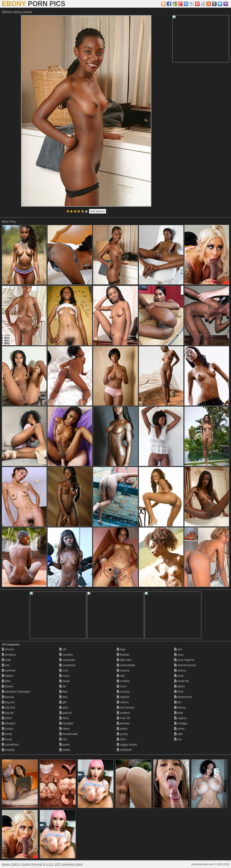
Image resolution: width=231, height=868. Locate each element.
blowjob (9, 723)
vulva (179, 729)
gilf (63, 702)
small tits (182, 681)
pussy (122, 734)
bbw (6, 681)
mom (122, 686)
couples (66, 655)
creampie (67, 660)
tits (178, 702)
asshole (9, 670)
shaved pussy (185, 665)
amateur (9, 655)
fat (63, 686)
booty (7, 734)
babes (8, 676)
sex (178, 649)
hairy (64, 718)
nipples (123, 697)
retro (121, 739)
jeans (65, 745)
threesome (183, 697)
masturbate (126, 665)
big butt (8, 707)
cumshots (67, 665)
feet (63, 692)
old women (126, 707)
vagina (180, 718)
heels (65, 729)
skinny (180, 670)
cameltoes (10, 745)
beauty (8, 697)
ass (6, 665)
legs (121, 649)
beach (8, 686)
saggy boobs (127, 745)
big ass (8, 702)
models (123, 681)
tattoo (180, 686)
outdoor (124, 713)
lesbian (123, 655)
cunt (64, 670)
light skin (124, 660)
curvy (65, 676)
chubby (8, 750)
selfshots (124, 750)
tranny (180, 707)
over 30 (123, 718)
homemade (69, 734)
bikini (7, 718)
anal (6, 660)
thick (179, 692)
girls (64, 707)
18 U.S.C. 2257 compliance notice (63, 864)
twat (179, 713)
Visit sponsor (98, 211)
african (8, 649)
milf (121, 676)
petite (122, 729)
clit (63, 649)
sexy (179, 655)
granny (66, 713)
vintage (181, 723)
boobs (8, 729)
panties (123, 723)
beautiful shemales (16, 692)
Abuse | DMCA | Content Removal (22, 864)
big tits (8, 713)
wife (179, 734)
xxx (178, 739)
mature (123, 670)
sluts (179, 676)
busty (7, 739)
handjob (66, 723)
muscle (123, 692)
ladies (65, 750)
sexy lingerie (184, 660)
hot (63, 739)
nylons (123, 702)
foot (63, 697)
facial (64, 681)
